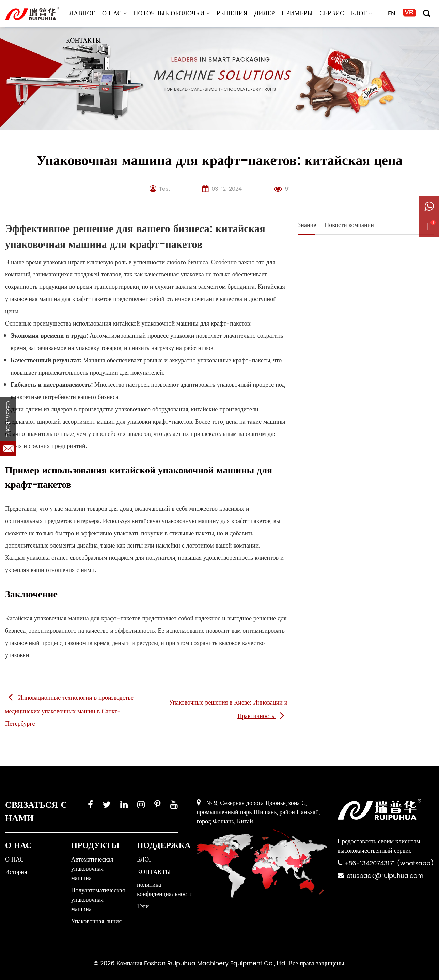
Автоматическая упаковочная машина (92, 869)
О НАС (114, 13)
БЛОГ (361, 13)
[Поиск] (427, 13)
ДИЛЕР (265, 13)
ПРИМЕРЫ (297, 13)
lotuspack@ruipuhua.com (384, 876)
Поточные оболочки (172, 13)
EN (392, 13)
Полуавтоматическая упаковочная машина (98, 900)
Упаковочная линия (97, 922)
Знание (307, 225)
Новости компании (349, 225)
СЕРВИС (332, 13)
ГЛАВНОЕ (81, 13)
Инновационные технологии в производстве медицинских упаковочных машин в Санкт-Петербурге (69, 711)
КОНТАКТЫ (83, 41)
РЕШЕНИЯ (232, 13)
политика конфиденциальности (165, 889)
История (16, 872)
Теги (143, 907)
